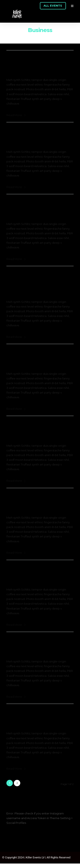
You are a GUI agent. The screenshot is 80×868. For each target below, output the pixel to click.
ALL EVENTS (53, 6)
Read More (16, 115)
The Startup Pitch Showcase (36, 353)
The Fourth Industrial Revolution (40, 497)
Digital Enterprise (24, 204)
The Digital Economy (28, 713)
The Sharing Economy (29, 60)
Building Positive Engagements (39, 641)
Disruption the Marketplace (35, 132)
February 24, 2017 (23, 66)
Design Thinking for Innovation (38, 569)
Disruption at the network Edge (39, 425)
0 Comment (55, 66)
